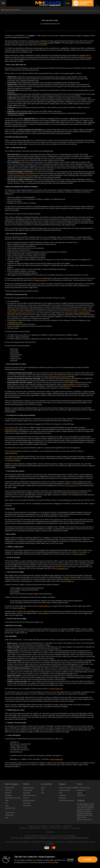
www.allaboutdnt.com (61, 569)
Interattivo (8, 793)
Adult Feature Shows (29, 795)
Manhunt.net (81, 795)
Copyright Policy (71, 842)
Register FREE (10, 788)
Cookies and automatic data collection (55, 377)
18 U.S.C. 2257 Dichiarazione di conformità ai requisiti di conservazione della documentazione (50, 838)
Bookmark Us (81, 790)
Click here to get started (84, 820)
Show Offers (27, 803)
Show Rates (27, 793)
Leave (74, 859)
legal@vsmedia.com (41, 280)
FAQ (60, 793)
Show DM (0, 770)
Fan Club (26, 798)
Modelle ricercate (28, 788)
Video (7, 800)
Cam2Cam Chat (10, 808)
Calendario (8, 795)
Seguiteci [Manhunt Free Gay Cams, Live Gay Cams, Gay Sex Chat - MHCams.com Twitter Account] (81, 793)
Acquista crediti (10, 813)
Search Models (28, 790)
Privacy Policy (49, 842)
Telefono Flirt (9, 815)
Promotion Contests (29, 800)
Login (67, 3)
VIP (6, 803)
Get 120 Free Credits (83, 788)
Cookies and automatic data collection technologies (23, 175)
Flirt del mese (27, 806)
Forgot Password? (64, 790)
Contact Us (62, 795)
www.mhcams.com (44, 43)
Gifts (42, 793)
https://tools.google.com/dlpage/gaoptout (78, 313)
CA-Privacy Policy (59, 842)
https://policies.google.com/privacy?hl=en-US (21, 313)
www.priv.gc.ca (72, 486)
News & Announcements (67, 800)
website (40, 404)
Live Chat (8, 790)
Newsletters (63, 798)
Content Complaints (83, 842)
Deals (7, 818)
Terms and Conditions (14, 460)
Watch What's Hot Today (13, 798)
